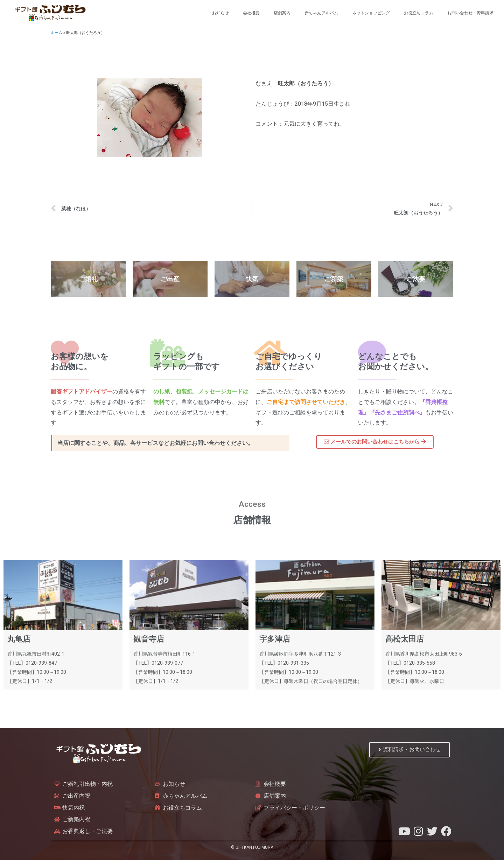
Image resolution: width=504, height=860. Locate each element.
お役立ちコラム (419, 13)
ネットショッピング (371, 13)
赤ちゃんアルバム (321, 13)
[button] (375, 442)
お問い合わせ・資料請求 (470, 13)
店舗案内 (282, 13)
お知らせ (220, 13)
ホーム (57, 33)
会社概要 (251, 13)
